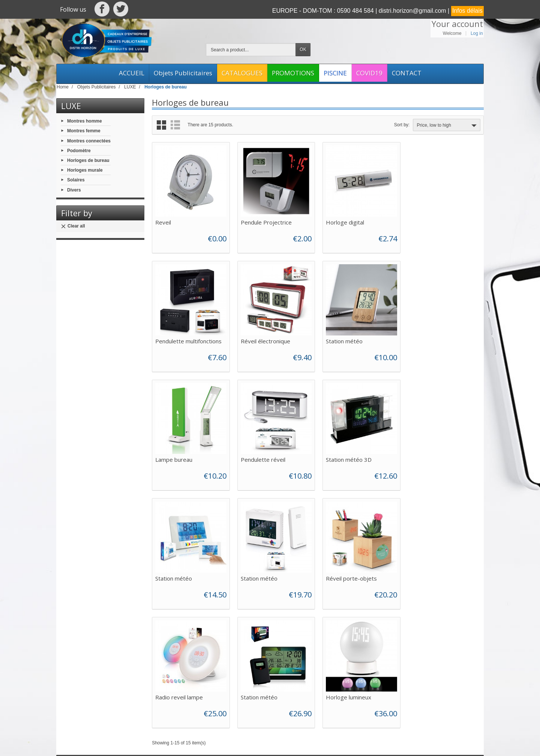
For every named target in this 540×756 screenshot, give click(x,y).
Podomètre (79, 150)
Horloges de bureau (88, 160)
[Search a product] (251, 50)
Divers (74, 190)
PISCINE (335, 73)
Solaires (76, 180)
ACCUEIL (132, 73)
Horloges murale (85, 170)
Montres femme (84, 131)
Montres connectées (89, 141)
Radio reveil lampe (179, 576)
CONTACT (407, 73)
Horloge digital (344, 222)
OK (303, 49)
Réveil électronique (180, 340)
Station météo (258, 340)
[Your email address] (435, 672)
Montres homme (85, 121)
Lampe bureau (344, 340)
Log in (477, 33)
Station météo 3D (178, 458)
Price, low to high (448, 126)
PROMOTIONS (293, 73)
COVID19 (369, 73)
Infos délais (467, 11)
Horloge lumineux (348, 576)
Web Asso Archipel (239, 744)
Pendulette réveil (432, 340)
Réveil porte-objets (435, 458)
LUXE (71, 106)
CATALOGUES (242, 73)
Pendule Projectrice (265, 222)
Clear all (73, 226)
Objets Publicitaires (183, 73)
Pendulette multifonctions (443, 222)
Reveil (163, 222)
